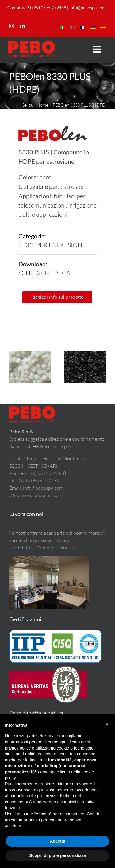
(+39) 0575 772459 (39, 481)
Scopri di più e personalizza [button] (57, 855)
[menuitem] (63, 28)
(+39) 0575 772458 (46, 473)
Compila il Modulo (56, 548)
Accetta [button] (57, 841)
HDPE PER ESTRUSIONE (52, 245)
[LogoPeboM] (31, 43)
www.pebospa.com (41, 495)
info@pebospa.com (88, 7)
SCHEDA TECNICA (44, 273)
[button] (14, 367)
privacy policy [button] (18, 748)
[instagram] (12, 26)
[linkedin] (23, 26)
